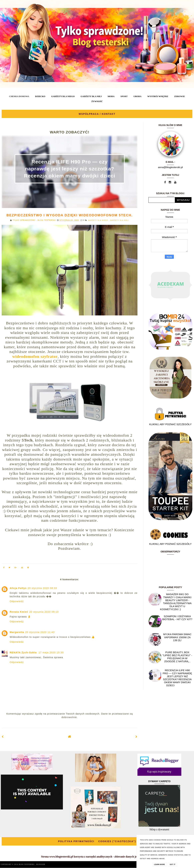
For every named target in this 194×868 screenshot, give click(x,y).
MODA (111, 96)
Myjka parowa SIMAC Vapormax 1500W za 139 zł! (177, 637)
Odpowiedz (17, 601)
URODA (137, 96)
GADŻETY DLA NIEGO (63, 96)
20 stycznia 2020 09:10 (44, 612)
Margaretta (17, 632)
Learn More (160, 864)
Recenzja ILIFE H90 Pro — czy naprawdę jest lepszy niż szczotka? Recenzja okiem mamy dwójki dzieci (70, 169)
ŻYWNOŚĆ (97, 101)
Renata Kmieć (19, 612)
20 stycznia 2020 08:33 (42, 588)
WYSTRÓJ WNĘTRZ (158, 96)
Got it (173, 864)
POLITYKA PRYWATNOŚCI (76, 841)
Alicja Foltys (18, 588)
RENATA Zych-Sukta (24, 652)
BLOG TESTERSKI (27, 864)
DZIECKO (40, 96)
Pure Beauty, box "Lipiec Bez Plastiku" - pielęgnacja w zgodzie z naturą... (177, 657)
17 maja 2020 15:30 (51, 652)
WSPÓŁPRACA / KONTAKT (97, 114)
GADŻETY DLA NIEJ (91, 96)
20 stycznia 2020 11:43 (40, 632)
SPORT (124, 96)
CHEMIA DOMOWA (19, 96)
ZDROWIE (179, 96)
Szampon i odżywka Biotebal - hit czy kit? (177, 618)
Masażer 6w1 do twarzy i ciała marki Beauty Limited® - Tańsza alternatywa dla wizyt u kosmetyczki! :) (176, 602)
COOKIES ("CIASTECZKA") (117, 841)
